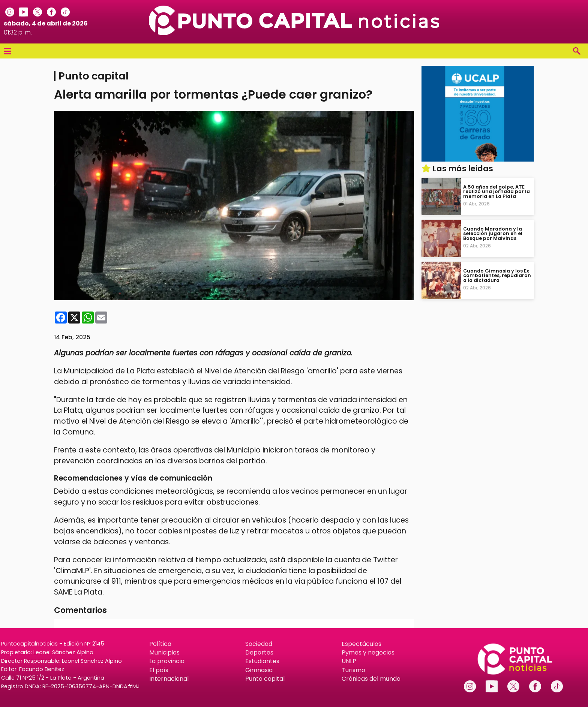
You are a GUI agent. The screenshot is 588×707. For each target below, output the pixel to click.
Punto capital (265, 679)
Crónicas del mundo (371, 679)
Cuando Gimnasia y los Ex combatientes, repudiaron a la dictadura (497, 275)
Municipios (164, 652)
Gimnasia (259, 670)
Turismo (353, 670)
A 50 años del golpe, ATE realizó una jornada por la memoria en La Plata (496, 191)
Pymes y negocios (368, 652)
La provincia (167, 661)
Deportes (259, 652)
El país (159, 670)
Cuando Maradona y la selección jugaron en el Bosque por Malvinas (493, 233)
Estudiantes (262, 661)
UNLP (349, 661)
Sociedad (259, 644)
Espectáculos (361, 644)
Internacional (169, 679)
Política (160, 644)
